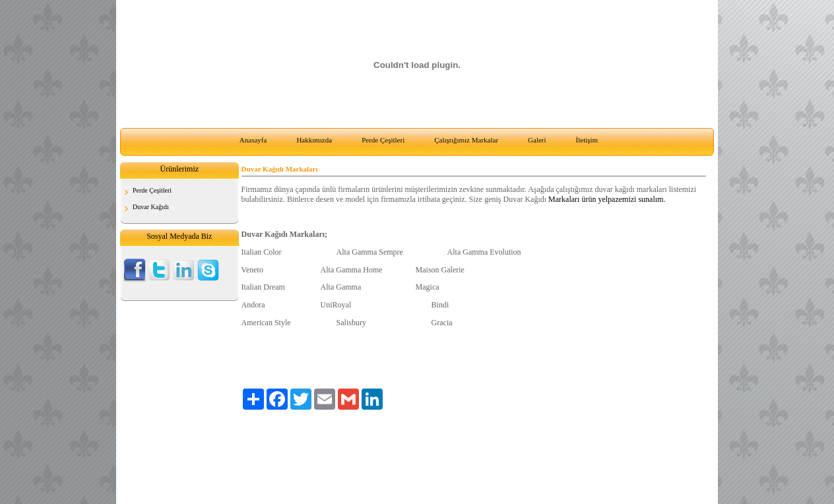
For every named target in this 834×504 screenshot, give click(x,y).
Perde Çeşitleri (383, 140)
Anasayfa (253, 140)
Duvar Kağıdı (151, 207)
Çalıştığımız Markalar (466, 140)
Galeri (537, 140)
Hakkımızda (314, 140)
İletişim (587, 140)
